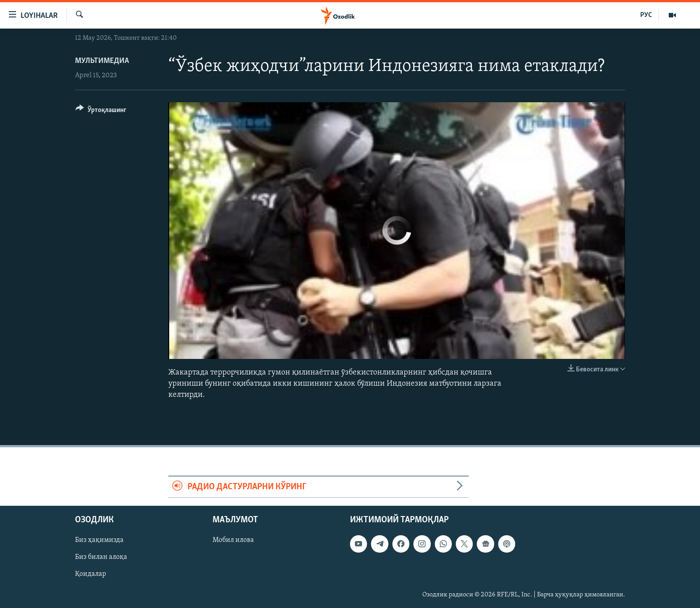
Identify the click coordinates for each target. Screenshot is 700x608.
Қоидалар (91, 574)
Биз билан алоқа (101, 557)
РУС (646, 15)
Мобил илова (233, 540)
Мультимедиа (102, 61)
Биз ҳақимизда (99, 540)
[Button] (101, 111)
